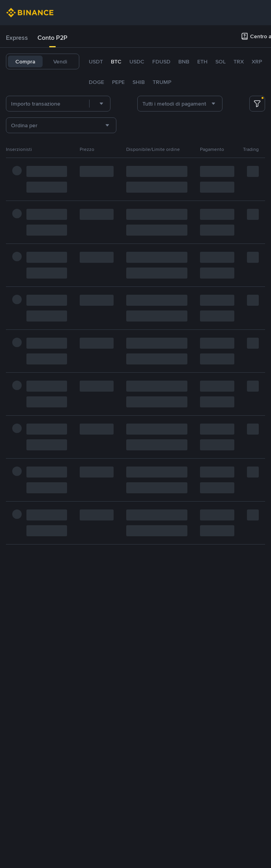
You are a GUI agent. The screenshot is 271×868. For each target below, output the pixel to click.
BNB (184, 61)
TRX (239, 61)
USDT (96, 61)
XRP (257, 61)
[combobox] (100, 104)
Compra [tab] (25, 61)
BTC (116, 61)
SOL (221, 61)
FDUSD (161, 61)
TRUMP (162, 82)
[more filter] (257, 104)
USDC (137, 61)
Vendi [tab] (60, 61)
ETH (202, 61)
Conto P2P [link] (52, 38)
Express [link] (17, 38)
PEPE (118, 82)
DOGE (96, 82)
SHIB (139, 82)
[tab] (17, 38)
